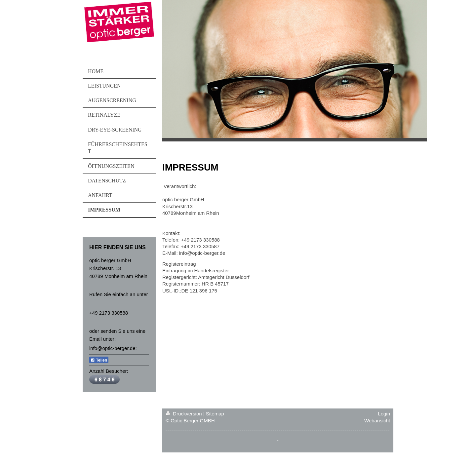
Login (384, 414)
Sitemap (215, 414)
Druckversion (184, 414)
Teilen (99, 360)
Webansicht (377, 421)
